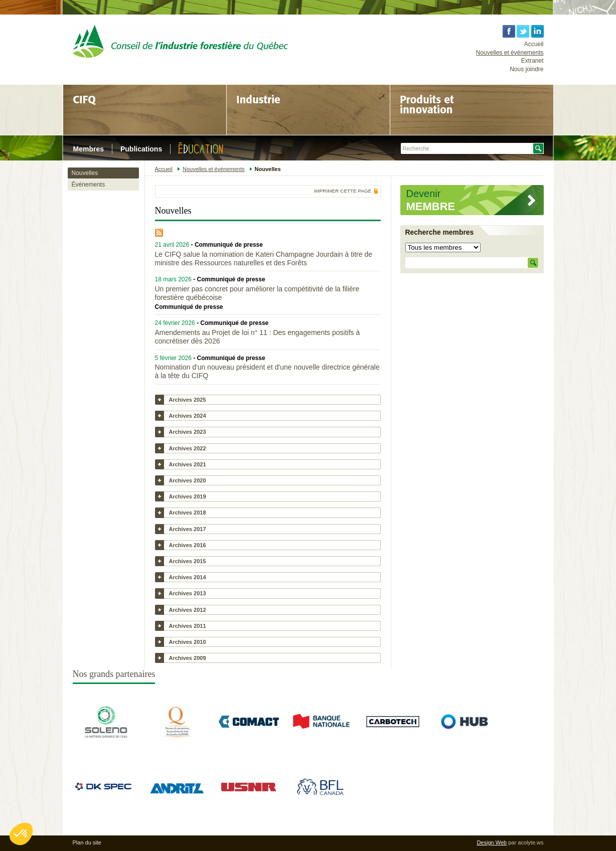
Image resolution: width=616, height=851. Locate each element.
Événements (89, 185)
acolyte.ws (530, 842)
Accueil (534, 44)
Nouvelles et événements (510, 53)
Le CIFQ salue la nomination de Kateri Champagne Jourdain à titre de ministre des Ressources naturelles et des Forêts (264, 259)
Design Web (492, 842)
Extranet (532, 61)
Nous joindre (526, 69)
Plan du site (87, 842)
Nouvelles (85, 173)
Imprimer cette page (343, 191)
